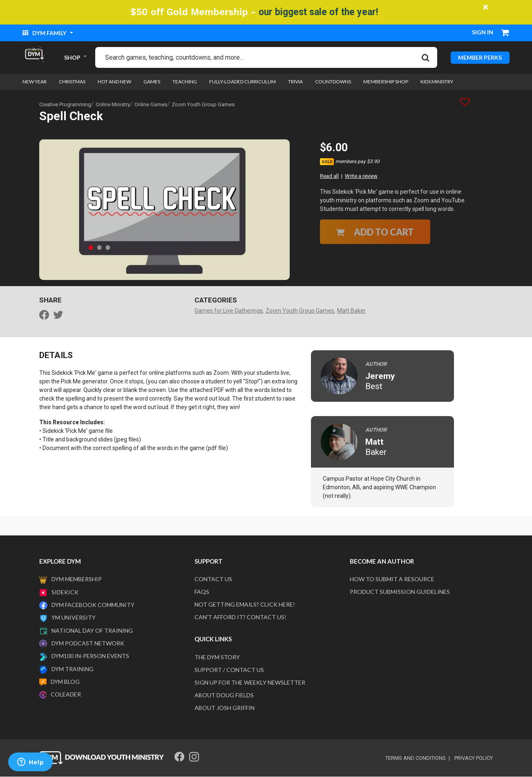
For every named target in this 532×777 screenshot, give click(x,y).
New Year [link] (35, 82)
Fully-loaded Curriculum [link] (243, 82)
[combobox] (266, 57)
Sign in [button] (483, 32)
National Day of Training (92, 630)
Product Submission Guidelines (400, 592)
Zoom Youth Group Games (203, 104)
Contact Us (213, 579)
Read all (329, 176)
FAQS (202, 592)
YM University (74, 618)
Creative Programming (65, 104)
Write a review (361, 176)
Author (376, 364)
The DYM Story (217, 657)
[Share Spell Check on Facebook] (46, 316)
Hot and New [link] (114, 82)
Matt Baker (351, 311)
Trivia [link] (295, 82)
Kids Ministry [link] (437, 82)
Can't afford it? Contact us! (240, 617)
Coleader (66, 695)
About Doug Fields (224, 695)
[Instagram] (194, 757)
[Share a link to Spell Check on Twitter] (60, 316)
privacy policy (474, 758)
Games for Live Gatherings (229, 311)
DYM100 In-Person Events (90, 656)
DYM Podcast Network (88, 644)
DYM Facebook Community (93, 605)
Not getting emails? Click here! (245, 605)
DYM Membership (77, 579)
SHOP (72, 57)
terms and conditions (416, 758)
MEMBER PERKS (480, 57)
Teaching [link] (185, 82)
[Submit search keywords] (426, 57)
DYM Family (45, 33)
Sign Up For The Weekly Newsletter (250, 683)
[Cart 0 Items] (505, 34)
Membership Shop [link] (386, 82)
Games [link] (152, 82)
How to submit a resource (392, 579)
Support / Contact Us (229, 670)
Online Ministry (113, 104)
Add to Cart (375, 232)
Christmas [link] (72, 82)
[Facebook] (179, 757)
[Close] (486, 7)
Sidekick (65, 592)
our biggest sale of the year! (318, 12)
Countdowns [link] (333, 82)
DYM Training (73, 669)
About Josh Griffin (225, 708)
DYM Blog (65, 682)
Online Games (151, 104)
